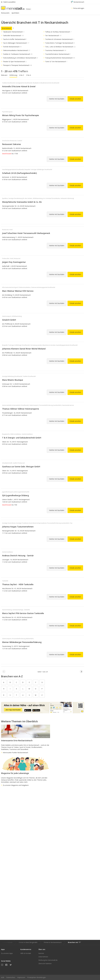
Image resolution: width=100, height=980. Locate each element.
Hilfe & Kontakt (26, 953)
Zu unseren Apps (7, 953)
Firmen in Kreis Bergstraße (28, 942)
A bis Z (22, 75)
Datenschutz (11, 977)
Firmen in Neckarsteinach (53, 942)
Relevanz (4, 75)
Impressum (21, 977)
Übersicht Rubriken (45, 963)
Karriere (41, 953)
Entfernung (13, 75)
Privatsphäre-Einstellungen (37, 977)
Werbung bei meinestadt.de (48, 960)
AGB (3, 977)
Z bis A (29, 75)
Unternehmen (43, 957)
